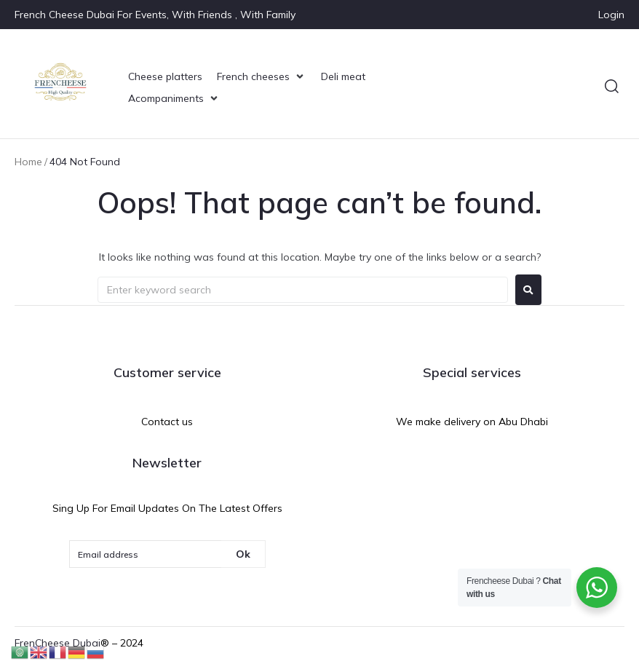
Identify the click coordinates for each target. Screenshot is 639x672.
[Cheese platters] (165, 76)
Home (28, 162)
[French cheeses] (262, 76)
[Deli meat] (343, 76)
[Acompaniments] (174, 98)
